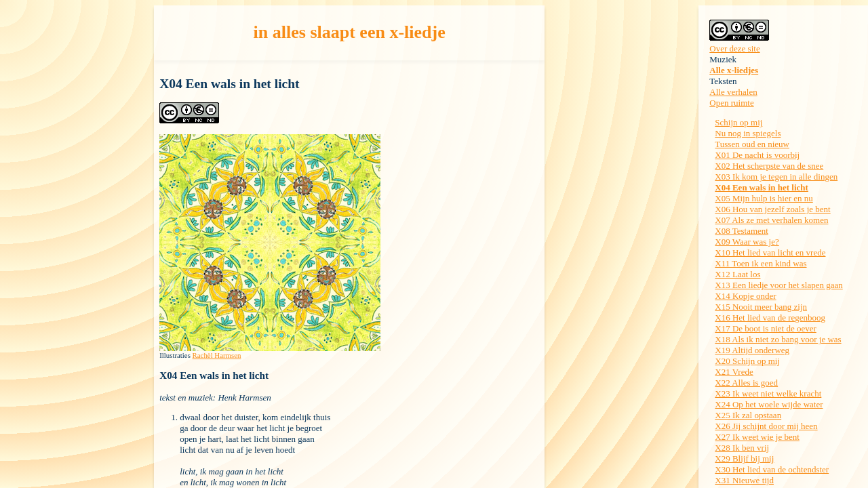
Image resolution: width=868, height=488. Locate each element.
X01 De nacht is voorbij (757, 155)
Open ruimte (731, 103)
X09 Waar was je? (747, 242)
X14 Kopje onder (745, 296)
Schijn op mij (738, 122)
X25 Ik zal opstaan (748, 415)
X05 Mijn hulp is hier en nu (764, 198)
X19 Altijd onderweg (752, 350)
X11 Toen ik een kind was (761, 263)
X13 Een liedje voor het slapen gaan (778, 285)
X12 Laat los (737, 274)
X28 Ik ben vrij (742, 448)
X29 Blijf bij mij (744, 459)
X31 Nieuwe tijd (744, 480)
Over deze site (734, 48)
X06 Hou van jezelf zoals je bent (772, 209)
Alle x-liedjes (734, 70)
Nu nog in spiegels (748, 133)
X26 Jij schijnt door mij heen (766, 426)
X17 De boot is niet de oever (765, 328)
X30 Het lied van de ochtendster (772, 469)
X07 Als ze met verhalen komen (771, 220)
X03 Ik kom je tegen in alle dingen (776, 177)
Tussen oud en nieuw (752, 144)
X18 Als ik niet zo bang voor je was (778, 339)
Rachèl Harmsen (217, 355)
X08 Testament (742, 231)
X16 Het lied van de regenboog (770, 318)
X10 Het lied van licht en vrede (770, 252)
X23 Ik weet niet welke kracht (768, 393)
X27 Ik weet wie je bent (757, 437)
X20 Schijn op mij (747, 361)
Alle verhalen (733, 92)
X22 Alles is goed (746, 383)
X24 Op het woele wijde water (769, 404)
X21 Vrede (734, 372)
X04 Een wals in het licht (762, 187)
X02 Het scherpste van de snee (769, 166)
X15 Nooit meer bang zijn (761, 307)
